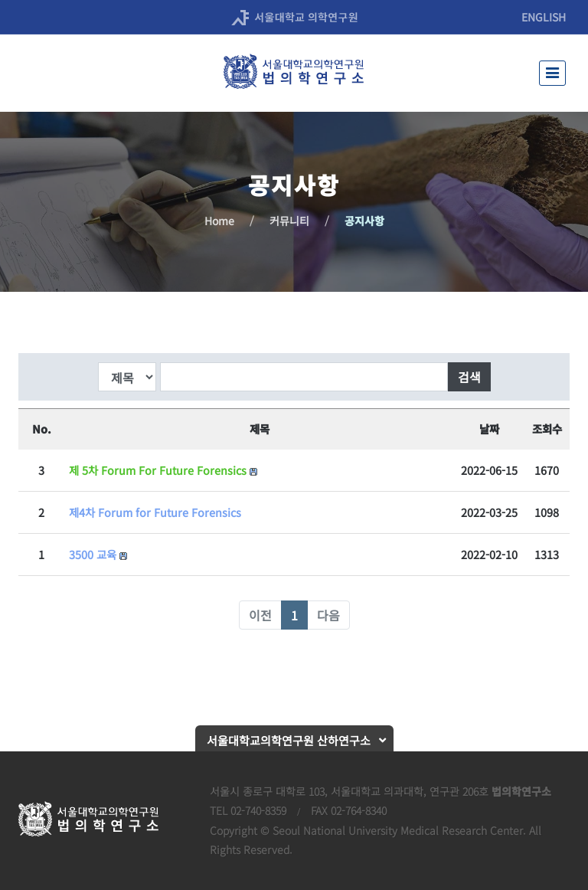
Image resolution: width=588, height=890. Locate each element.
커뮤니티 (289, 221)
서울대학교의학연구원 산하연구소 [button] (289, 740)
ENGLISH (544, 17)
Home (219, 221)
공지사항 (364, 221)
